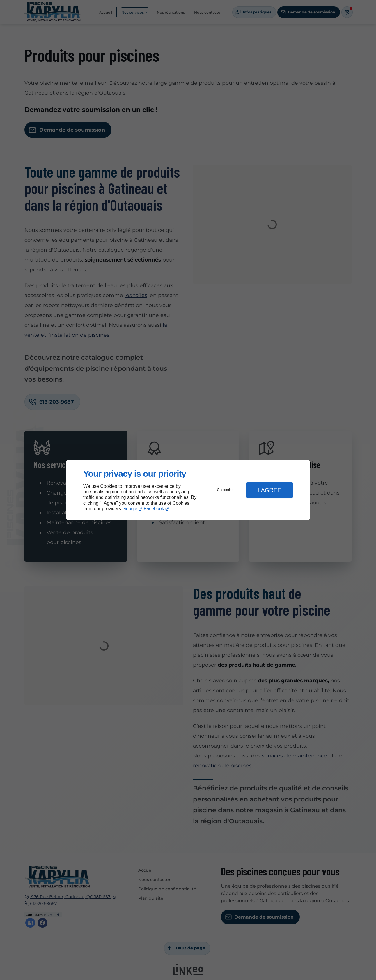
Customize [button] (225, 490)
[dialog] (188, 490)
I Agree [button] (269, 490)
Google (130, 509)
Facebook (154, 509)
